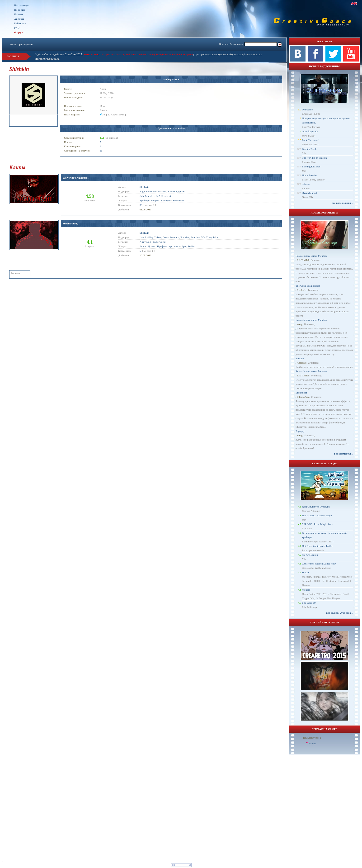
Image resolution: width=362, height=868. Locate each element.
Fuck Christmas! (311, 140)
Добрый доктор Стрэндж (316, 507)
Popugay (300, 431)
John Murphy (147, 196)
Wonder (306, 590)
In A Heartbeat (163, 196)
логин (13, 44)
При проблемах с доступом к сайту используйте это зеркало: (228, 54)
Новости (20, 10)
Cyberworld (159, 242)
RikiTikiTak (303, 260)
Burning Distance (311, 166)
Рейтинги (20, 23)
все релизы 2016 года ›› (340, 613)
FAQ (17, 28)
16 (101, 151)
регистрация (26, 44)
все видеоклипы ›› (342, 203)
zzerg (300, 324)
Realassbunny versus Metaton (311, 256)
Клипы (19, 14)
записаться (91, 54)
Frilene (312, 743)
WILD (305, 572)
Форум (19, 32)
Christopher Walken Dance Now (319, 564)
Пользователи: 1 (312, 738)
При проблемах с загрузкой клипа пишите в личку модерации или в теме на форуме (146, 54)
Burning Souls (309, 149)
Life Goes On (309, 603)
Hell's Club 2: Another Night (317, 515)
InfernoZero (303, 397)
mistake (306, 184)
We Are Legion (310, 555)
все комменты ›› (344, 454)
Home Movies (309, 175)
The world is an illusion (314, 158)
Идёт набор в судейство (59, 54)
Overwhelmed (309, 193)
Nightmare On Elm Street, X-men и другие (162, 191)
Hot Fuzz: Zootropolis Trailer (317, 546)
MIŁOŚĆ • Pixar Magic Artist (318, 524)
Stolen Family (70, 223)
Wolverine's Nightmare (76, 178)
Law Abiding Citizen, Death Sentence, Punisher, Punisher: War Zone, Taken (179, 237)
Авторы (19, 19)
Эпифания (308, 109)
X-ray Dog (145, 242)
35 (141, 205)
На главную (22, 5)
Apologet (302, 290)
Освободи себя (310, 131)
